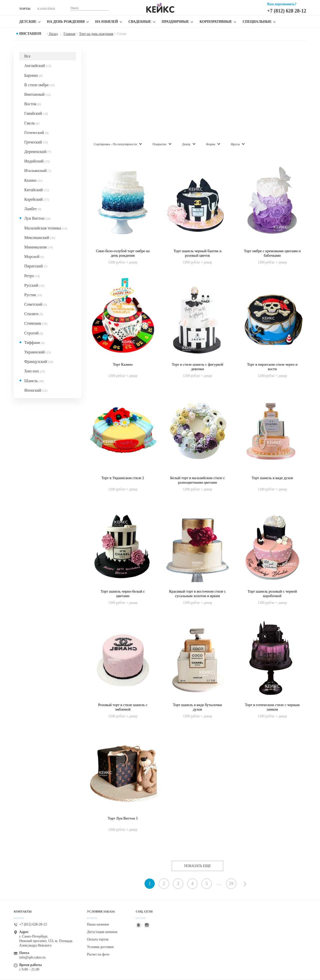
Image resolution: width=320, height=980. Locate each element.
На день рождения (66, 22)
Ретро (32, 276)
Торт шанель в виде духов (272, 478)
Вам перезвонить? (282, 4)
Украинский (37, 352)
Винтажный (37, 94)
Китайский (36, 190)
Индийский (37, 161)
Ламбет (33, 209)
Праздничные (175, 22)
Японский (36, 390)
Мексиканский (40, 238)
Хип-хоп (34, 371)
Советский (35, 304)
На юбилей (107, 22)
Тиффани (34, 343)
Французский (39, 362)
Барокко (33, 75)
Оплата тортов (98, 939)
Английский (38, 66)
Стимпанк (36, 323)
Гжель (32, 123)
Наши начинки (98, 924)
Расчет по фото (98, 954)
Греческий (36, 142)
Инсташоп (30, 34)
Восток (33, 104)
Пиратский (36, 266)
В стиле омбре (39, 85)
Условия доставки (100, 947)
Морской (34, 257)
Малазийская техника (46, 228)
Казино (33, 180)
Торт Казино (123, 364)
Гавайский (36, 113)
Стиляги (33, 314)
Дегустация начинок (102, 932)
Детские (28, 22)
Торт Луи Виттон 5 (123, 818)
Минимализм (38, 247)
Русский (34, 285)
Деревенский (37, 152)
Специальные (257, 22)
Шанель (34, 381)
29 (231, 884)
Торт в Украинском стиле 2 (123, 478)
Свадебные (140, 22)
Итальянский (38, 171)
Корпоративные (216, 22)
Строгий (34, 333)
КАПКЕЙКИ (46, 9)
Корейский (36, 199)
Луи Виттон (37, 218)
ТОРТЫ (25, 9)
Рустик (33, 295)
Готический (36, 133)
